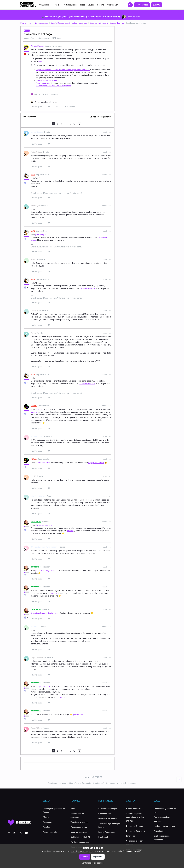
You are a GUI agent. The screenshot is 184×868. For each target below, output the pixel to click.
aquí (40, 61)
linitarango (35, 206)
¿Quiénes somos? (41, 23)
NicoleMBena (36, 728)
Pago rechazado (43, 83)
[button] (142, 5)
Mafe (33, 175)
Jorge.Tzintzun (37, 132)
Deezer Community (107, 832)
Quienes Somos (114, 5)
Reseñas (47, 827)
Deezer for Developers (136, 831)
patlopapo (35, 310)
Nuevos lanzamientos (108, 818)
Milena (34, 259)
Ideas (83, 5)
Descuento (47, 822)
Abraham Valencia (38, 496)
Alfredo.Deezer (37, 46)
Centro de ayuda (50, 832)
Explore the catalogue (108, 808)
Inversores (131, 836)
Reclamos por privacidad (165, 826)
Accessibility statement (127, 783)
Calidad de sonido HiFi (80, 837)
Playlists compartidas (80, 842)
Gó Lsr (33, 333)
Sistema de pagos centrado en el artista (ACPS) (135, 817)
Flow (73, 808)
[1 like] (44, 102)
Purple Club (103, 837)
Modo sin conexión (79, 832)
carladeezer (36, 522)
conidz (34, 476)
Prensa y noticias (134, 808)
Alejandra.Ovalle (38, 657)
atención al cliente (87, 288)
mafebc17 (35, 627)
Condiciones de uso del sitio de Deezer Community (70, 783)
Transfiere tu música (79, 822)
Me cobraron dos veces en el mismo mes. (54, 86)
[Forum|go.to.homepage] (28, 5)
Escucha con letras (79, 827)
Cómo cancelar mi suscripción (48, 80)
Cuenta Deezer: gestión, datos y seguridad (69, 23)
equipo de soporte (96, 463)
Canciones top (104, 813)
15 (74, 124)
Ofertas (46, 817)
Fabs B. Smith (37, 152)
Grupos (91, 5)
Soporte (101, 5)
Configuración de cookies (104, 783)
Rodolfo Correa (37, 436)
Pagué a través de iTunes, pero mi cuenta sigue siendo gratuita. (63, 70)
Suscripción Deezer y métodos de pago (107, 23)
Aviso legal (159, 831)
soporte (34, 412)
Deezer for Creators (135, 826)
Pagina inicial (26, 23)
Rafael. (34, 406)
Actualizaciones (71, 5)
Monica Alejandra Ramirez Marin (44, 547)
